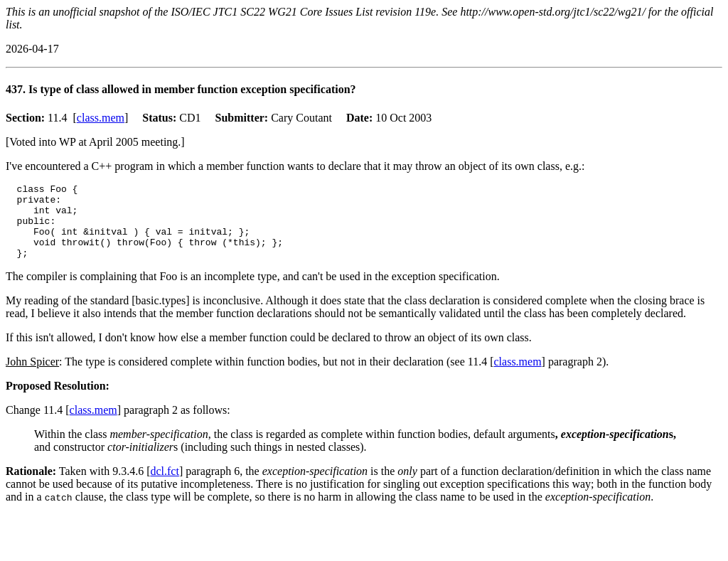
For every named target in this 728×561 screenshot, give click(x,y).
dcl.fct (164, 486)
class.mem (101, 118)
